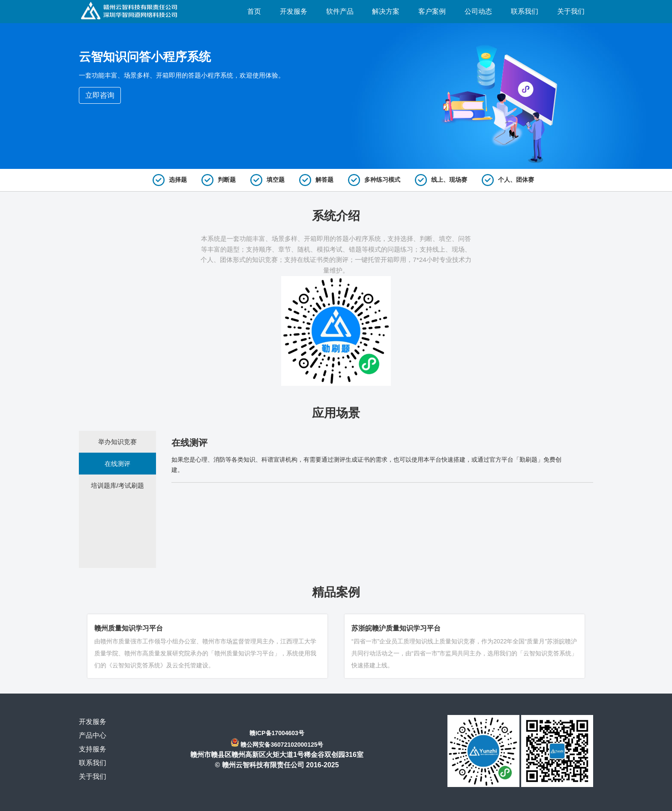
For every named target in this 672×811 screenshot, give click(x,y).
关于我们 (93, 776)
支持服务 (93, 749)
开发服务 (93, 722)
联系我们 (93, 763)
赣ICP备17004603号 (277, 733)
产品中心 (93, 735)
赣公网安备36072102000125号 (282, 745)
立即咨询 (100, 95)
